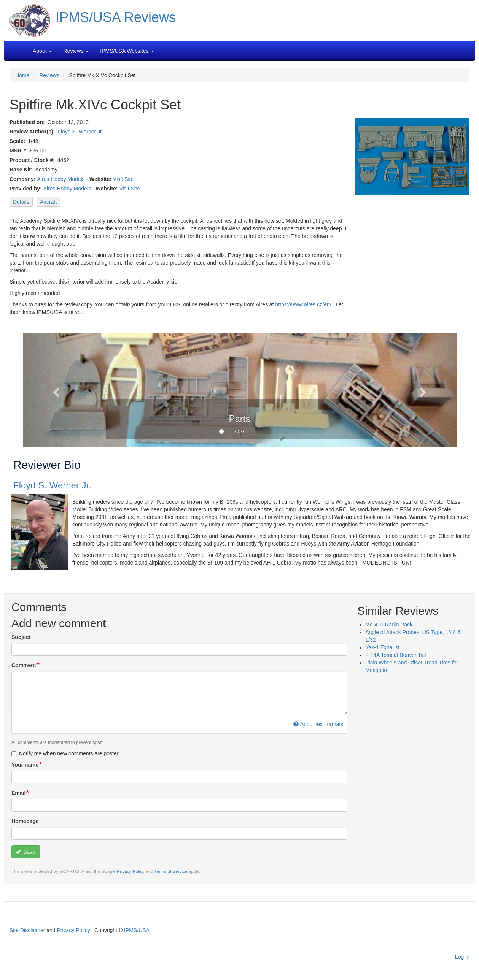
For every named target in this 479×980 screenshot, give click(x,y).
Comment (24, 665)
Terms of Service (171, 871)
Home (22, 75)
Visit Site (123, 179)
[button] (240, 389)
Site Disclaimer (27, 930)
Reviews (49, 75)
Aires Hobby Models (61, 179)
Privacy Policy (131, 871)
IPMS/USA (137, 930)
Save (25, 852)
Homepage (25, 821)
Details (21, 202)
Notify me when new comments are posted (66, 753)
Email (18, 793)
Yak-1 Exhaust (382, 647)
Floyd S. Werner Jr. (80, 132)
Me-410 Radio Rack (389, 625)
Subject (21, 637)
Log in (462, 957)
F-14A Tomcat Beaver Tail (395, 655)
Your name (25, 765)
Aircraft (48, 202)
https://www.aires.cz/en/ (303, 304)
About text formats (318, 724)
